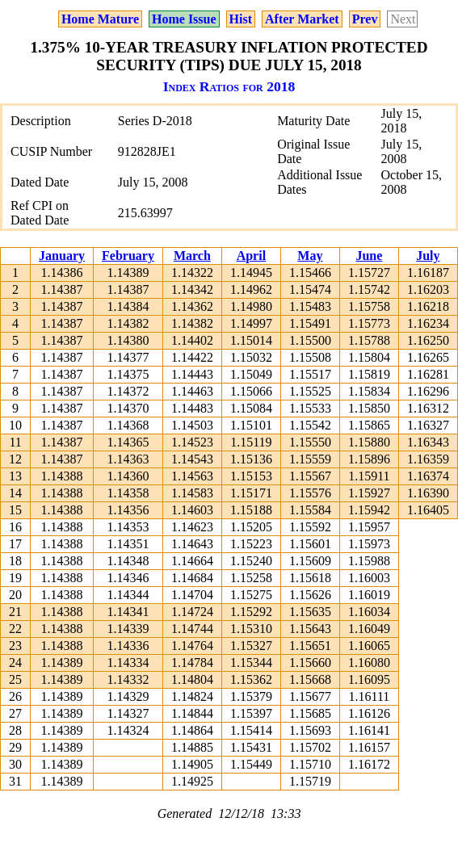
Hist (241, 19)
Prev (365, 19)
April (251, 256)
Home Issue (184, 19)
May (310, 256)
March (192, 256)
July (428, 256)
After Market (302, 19)
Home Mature (100, 19)
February (128, 256)
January (62, 256)
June (369, 256)
